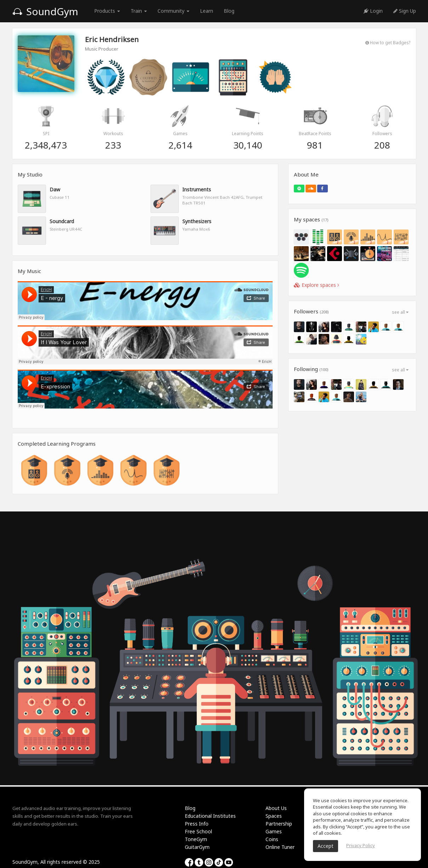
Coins (272, 839)
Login (373, 11)
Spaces (274, 816)
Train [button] (139, 11)
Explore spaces (316, 285)
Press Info (197, 824)
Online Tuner (280, 847)
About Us (276, 808)
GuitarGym (197, 847)
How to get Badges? (388, 42)
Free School (198, 831)
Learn (207, 11)
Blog (229, 11)
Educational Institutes (210, 816)
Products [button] (107, 11)
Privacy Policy (361, 845)
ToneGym (196, 839)
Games (274, 831)
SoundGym (45, 11)
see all (400, 312)
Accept (326, 846)
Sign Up (405, 11)
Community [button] (173, 11)
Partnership (279, 824)
